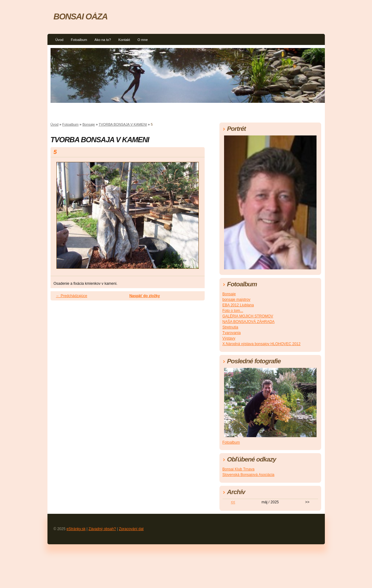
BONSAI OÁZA (81, 16)
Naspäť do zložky (145, 296)
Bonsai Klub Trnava (239, 469)
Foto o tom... (233, 311)
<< (233, 502)
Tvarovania (232, 333)
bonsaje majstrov (237, 300)
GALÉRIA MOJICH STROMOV (248, 316)
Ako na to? (103, 40)
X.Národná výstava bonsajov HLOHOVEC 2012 (262, 344)
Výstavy (229, 338)
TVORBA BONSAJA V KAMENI (123, 124)
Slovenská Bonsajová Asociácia (249, 475)
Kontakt (124, 40)
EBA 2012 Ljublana (238, 305)
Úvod (59, 40)
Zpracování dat (131, 529)
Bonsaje (88, 124)
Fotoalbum (79, 40)
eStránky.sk (76, 529)
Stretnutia (230, 327)
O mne (143, 40)
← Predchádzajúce (72, 296)
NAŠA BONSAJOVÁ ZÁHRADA (249, 322)
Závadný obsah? (102, 529)
